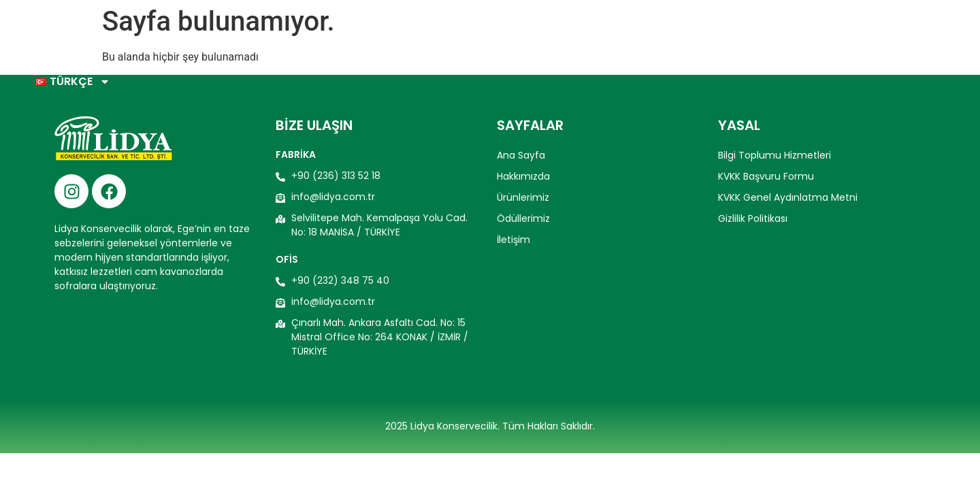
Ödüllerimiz (733, 31)
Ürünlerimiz (643, 31)
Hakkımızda (555, 31)
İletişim (809, 31)
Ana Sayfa (471, 31)
